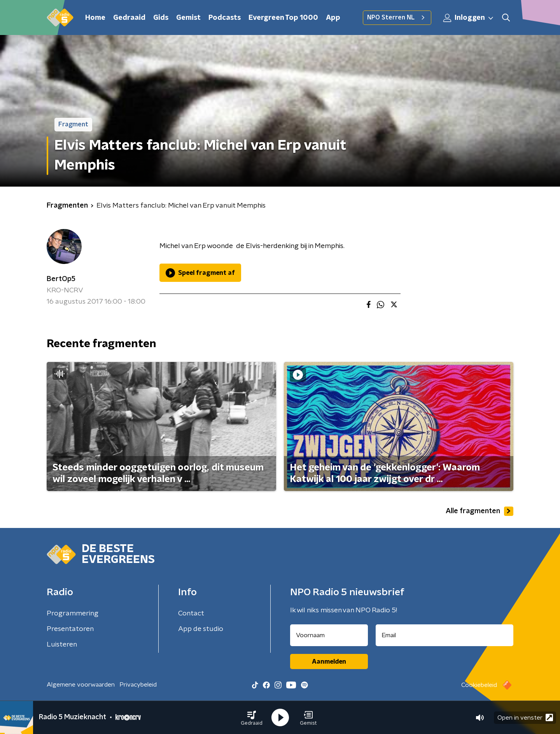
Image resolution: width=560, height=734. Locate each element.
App (333, 18)
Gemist (188, 18)
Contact (191, 613)
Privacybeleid (138, 685)
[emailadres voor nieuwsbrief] (445, 635)
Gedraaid (129, 18)
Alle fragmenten (479, 511)
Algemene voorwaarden (81, 685)
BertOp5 (61, 279)
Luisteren (62, 645)
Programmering (73, 613)
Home (95, 18)
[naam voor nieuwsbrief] (329, 635)
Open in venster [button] (525, 717)
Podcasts (225, 18)
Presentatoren (70, 629)
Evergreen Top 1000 (283, 18)
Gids (161, 18)
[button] (252, 718)
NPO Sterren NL (397, 17)
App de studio (201, 629)
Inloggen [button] (469, 18)
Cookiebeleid (479, 685)
